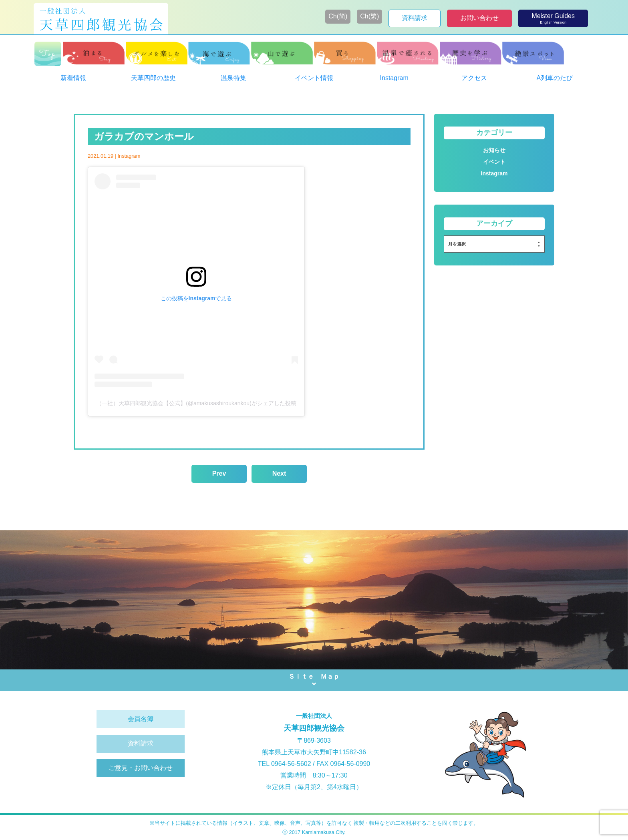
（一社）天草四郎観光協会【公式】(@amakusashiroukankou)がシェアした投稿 (196, 403)
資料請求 (141, 743)
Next (279, 473)
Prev (219, 473)
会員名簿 (141, 719)
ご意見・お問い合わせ (141, 768)
